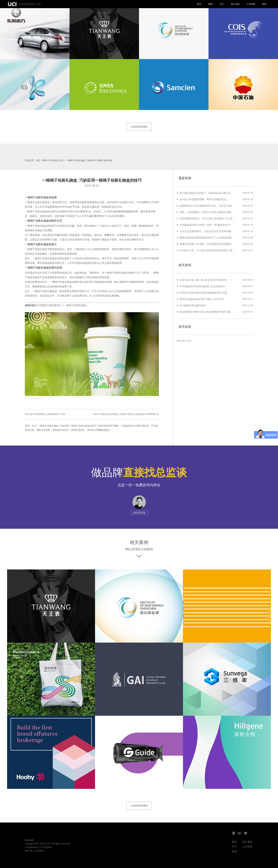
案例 (210, 4)
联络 (264, 4)
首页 (199, 4)
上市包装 (251, 4)
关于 (222, 4)
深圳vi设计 (31, 305)
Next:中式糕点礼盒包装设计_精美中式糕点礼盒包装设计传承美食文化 (126, 414)
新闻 (45, 160)
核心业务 (235, 4)
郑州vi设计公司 (57, 160)
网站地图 (29, 840)
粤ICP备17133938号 (34, 851)
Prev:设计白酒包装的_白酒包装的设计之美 (45, 414)
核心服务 (248, 842)
